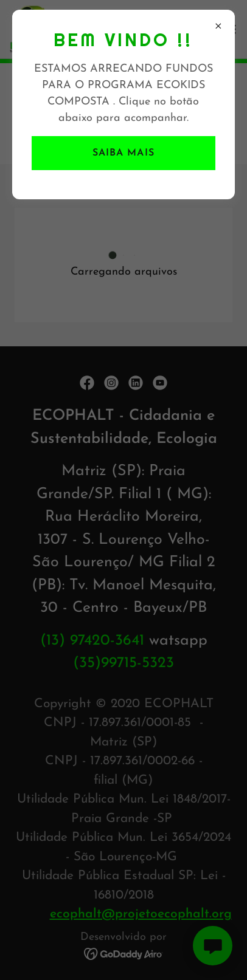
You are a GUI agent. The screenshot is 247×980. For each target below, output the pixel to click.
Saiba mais (123, 153)
